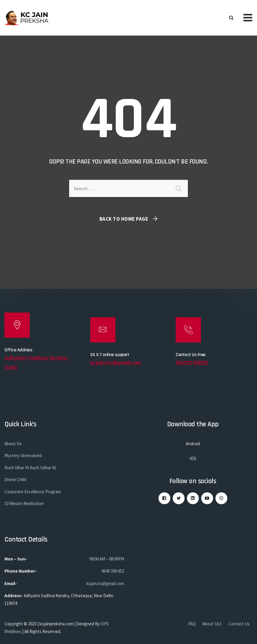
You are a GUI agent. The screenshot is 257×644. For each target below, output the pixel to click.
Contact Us (239, 624)
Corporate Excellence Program (33, 492)
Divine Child (15, 479)
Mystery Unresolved (23, 455)
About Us (13, 444)
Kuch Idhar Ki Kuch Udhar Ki (30, 468)
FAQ (192, 624)
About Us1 (212, 624)
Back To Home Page (124, 219)
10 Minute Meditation (24, 503)
